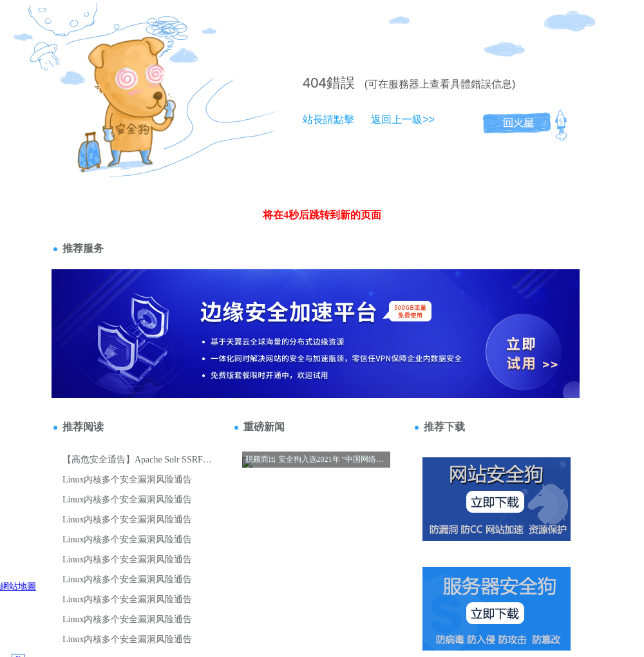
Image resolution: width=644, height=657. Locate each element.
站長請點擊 (328, 119)
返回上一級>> (403, 119)
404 (315, 83)
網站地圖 (18, 586)
